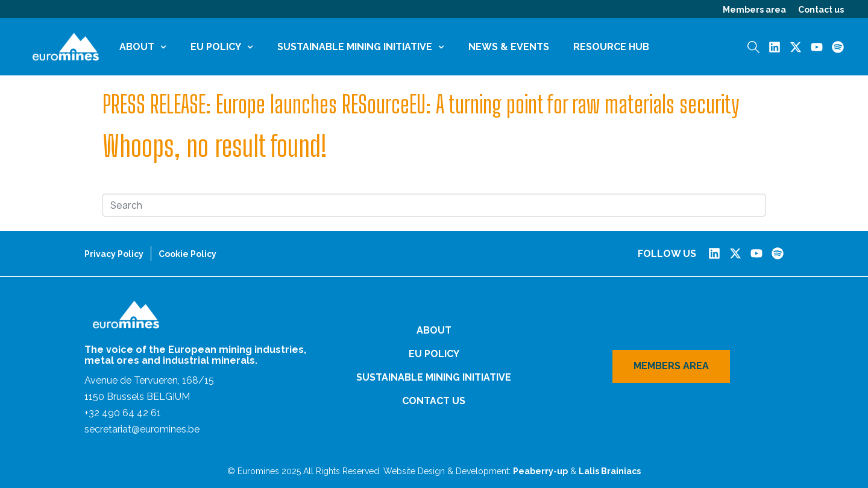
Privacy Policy (114, 254)
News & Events (509, 47)
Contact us (821, 10)
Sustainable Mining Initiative (361, 47)
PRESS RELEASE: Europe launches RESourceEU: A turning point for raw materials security (421, 104)
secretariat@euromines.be (142, 429)
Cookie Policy (187, 254)
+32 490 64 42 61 (123, 413)
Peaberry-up (540, 471)
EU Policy (222, 47)
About (143, 47)
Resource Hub (611, 47)
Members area (754, 10)
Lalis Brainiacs (610, 471)
